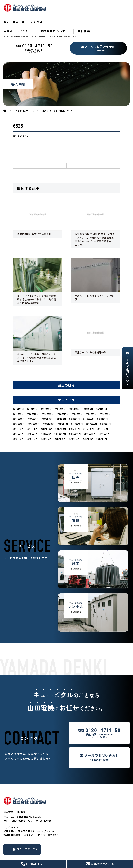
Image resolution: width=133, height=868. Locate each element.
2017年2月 (18, 411)
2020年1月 (105, 396)
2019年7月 (47, 401)
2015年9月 (104, 416)
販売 (56, 6)
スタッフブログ (35, 841)
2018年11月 (34, 406)
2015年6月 (32, 421)
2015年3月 (74, 421)
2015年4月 (60, 421)
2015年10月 (90, 416)
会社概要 (124, 13)
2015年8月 (18, 421)
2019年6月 (61, 401)
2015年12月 (60, 416)
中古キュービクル (64, 13)
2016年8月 (61, 411)
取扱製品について (96, 13)
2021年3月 (88, 391)
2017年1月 (32, 411)
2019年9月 (33, 401)
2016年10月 (46, 411)
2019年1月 (103, 401)
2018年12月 (19, 406)
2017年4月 (92, 406)
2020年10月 (63, 396)
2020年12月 (33, 396)
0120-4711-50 (33, 864)
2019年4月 (89, 401)
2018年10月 (48, 406)
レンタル (97, 6)
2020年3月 (91, 396)
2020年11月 (48, 396)
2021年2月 (102, 391)
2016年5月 (88, 411)
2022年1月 (46, 391)
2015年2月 (88, 421)
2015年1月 (102, 421)
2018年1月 (63, 406)
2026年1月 (32, 391)
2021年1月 (18, 396)
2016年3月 (18, 416)
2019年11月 (19, 401)
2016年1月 (46, 416)
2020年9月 (77, 396)
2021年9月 (60, 391)
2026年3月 (18, 391)
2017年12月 (77, 406)
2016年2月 (32, 416)
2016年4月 (103, 411)
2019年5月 (75, 401)
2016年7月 (75, 411)
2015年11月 (75, 416)
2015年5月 (46, 421)
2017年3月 (106, 406)
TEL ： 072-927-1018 (14, 811)
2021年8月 (74, 391)
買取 (68, 6)
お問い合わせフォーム (100, 864)
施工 (81, 6)
